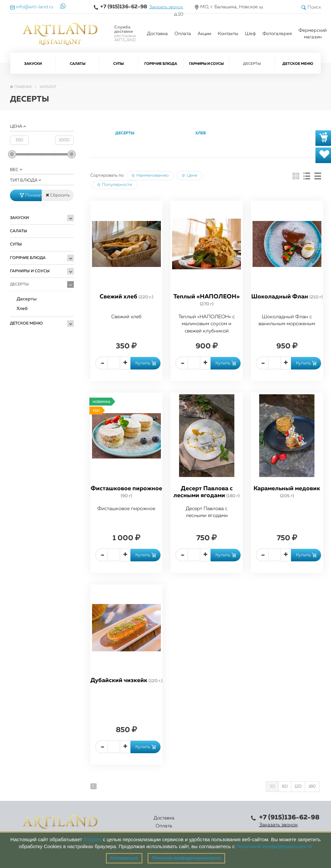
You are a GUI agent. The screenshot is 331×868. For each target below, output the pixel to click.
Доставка (157, 34)
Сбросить (58, 195)
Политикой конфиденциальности (274, 846)
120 (298, 786)
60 (285, 786)
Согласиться (124, 858)
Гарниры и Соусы (206, 64)
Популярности (115, 185)
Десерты (252, 64)
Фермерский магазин (313, 34)
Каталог (149, 822)
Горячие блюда (161, 64)
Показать (31, 195)
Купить (146, 363)
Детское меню (298, 64)
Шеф (250, 34)
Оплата (183, 34)
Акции (204, 34)
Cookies (92, 839)
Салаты (78, 64)
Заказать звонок (166, 7)
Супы (118, 64)
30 (272, 786)
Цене (190, 176)
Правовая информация (222, 822)
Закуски (33, 64)
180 (312, 786)
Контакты (228, 34)
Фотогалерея (277, 34)
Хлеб (22, 309)
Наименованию (150, 176)
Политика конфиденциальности (186, 858)
